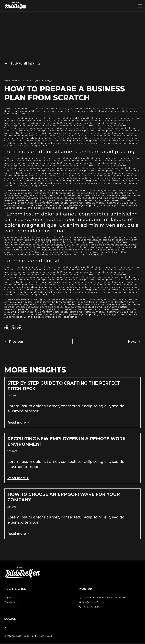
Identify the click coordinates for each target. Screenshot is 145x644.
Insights (35, 81)
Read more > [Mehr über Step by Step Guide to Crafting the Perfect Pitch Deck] (18, 423)
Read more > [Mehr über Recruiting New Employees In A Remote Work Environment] (18, 478)
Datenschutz (11, 602)
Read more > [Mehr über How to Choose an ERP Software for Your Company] (18, 534)
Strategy (47, 81)
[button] (140, 6)
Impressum (10, 598)
